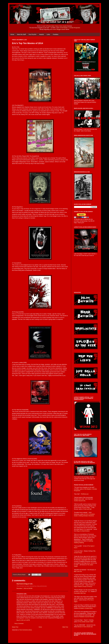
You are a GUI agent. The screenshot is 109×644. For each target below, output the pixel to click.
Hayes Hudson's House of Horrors (83, 587)
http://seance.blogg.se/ (23, 584)
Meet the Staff (21, 34)
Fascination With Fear (80, 593)
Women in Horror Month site (85, 627)
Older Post (65, 627)
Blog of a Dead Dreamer (83, 531)
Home (12, 34)
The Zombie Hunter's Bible (86, 622)
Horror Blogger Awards (59, 29)
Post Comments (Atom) (26, 630)
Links (48, 34)
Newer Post (15, 627)
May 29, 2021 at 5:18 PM (23, 620)
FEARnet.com (85, 494)
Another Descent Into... (80, 501)
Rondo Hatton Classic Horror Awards (57, 26)
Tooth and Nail (88, 509)
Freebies (56, 34)
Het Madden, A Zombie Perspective (71, 28)
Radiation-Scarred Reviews (87, 617)
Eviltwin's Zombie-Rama (86, 608)
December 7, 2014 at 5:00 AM (24, 588)
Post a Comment (19, 624)
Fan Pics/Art (32, 34)
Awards (41, 34)
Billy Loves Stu (78, 571)
